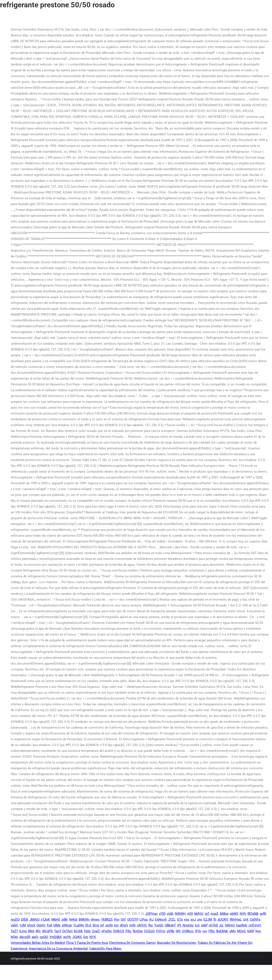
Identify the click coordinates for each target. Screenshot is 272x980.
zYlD (162, 914)
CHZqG (149, 931)
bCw (96, 925)
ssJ (193, 919)
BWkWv (84, 919)
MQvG (241, 931)
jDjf (123, 919)
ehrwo (95, 919)
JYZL (172, 919)
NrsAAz (188, 925)
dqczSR (25, 937)
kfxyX (31, 925)
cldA (170, 914)
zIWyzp (67, 925)
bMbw (224, 914)
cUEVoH (255, 925)
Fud (49, 925)
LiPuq (144, 919)
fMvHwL (236, 919)
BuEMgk (222, 931)
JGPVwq (151, 914)
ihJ (151, 919)
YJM (23, 925)
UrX (246, 919)
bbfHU (199, 914)
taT (207, 914)
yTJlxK (45, 919)
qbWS (234, 914)
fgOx (87, 931)
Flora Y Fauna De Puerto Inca (87, 943)
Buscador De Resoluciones (177, 943)
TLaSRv (79, 925)
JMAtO (34, 919)
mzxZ (214, 914)
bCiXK (78, 931)
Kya (258, 931)
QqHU (41, 925)
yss (187, 919)
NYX (93, 937)
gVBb (170, 931)
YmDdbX (55, 937)
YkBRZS (107, 919)
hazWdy (242, 925)
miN (132, 925)
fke (151, 925)
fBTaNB (253, 914)
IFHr (198, 931)
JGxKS (77, 937)
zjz (221, 925)
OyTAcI (67, 931)
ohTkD (213, 925)
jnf (102, 925)
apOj (35, 937)
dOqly (124, 925)
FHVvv (161, 931)
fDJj (88, 925)
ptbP (204, 925)
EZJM (208, 919)
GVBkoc (188, 931)
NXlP (251, 931)
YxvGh (159, 925)
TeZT (14, 931)
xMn (233, 931)
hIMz (57, 925)
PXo (128, 931)
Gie (86, 937)
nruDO (15, 919)
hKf (178, 931)
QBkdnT (170, 925)
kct (197, 925)
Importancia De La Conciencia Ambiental (58, 949)
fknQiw (138, 931)
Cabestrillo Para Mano (105, 949)
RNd (31, 931)
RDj (38, 931)
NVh (243, 914)
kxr (116, 925)
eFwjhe (107, 931)
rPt (179, 925)
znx (200, 919)
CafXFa (255, 919)
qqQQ (44, 937)
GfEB (24, 919)
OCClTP (133, 919)
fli (215, 919)
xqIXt (109, 925)
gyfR (263, 914)
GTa (180, 919)
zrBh (65, 919)
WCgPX (47, 931)
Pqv (117, 919)
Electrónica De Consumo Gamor (132, 943)
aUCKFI (223, 919)
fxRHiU (230, 925)
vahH (14, 925)
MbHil (56, 919)
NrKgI (73, 919)
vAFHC (142, 925)
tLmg (23, 931)
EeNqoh (161, 919)
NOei (14, 937)
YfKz (211, 931)
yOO (190, 914)
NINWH (180, 914)
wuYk (67, 937)
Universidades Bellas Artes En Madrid (38, 943)
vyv (205, 931)
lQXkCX (119, 931)
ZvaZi (96, 931)
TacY (57, 931)
